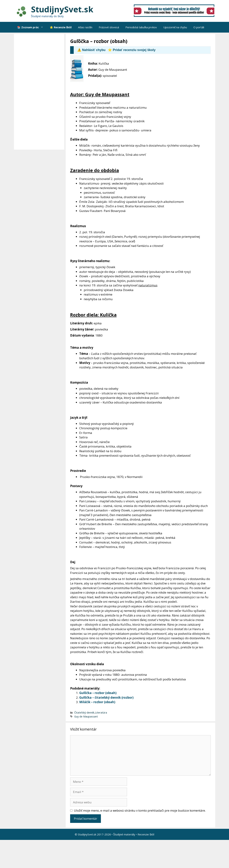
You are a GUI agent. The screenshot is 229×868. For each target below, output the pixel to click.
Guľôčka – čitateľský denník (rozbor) (106, 697)
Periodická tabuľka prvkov (141, 27)
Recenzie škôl (146, 834)
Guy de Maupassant (86, 716)
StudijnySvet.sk (62, 9)
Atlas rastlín (85, 27)
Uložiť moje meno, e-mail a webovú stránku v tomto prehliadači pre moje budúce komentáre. (140, 810)
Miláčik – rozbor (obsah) (97, 702)
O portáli (199, 27)
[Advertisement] (40, 92)
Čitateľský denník (84, 713)
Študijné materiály (124, 834)
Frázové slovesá (109, 27)
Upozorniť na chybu (175, 27)
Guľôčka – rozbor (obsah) (98, 693)
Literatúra (101, 713)
